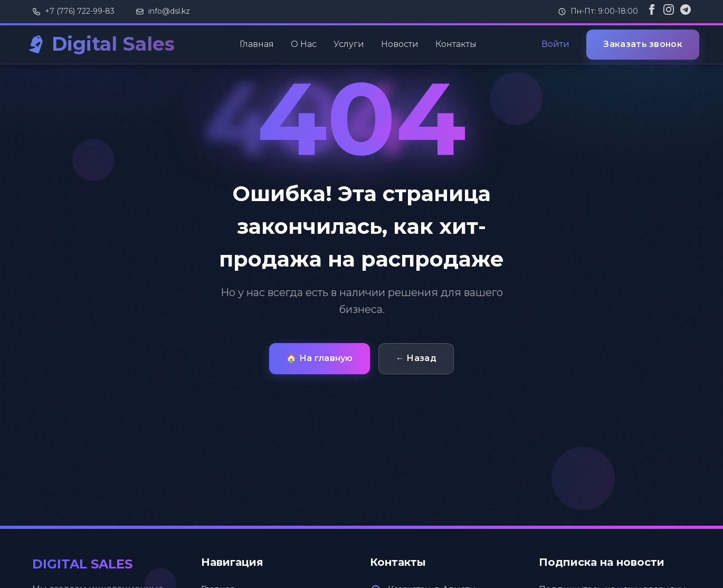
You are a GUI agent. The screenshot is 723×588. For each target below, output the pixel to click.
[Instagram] (669, 12)
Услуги (349, 44)
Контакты (456, 44)
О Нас (304, 44)
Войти (555, 44)
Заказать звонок (643, 44)
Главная (257, 44)
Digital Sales (113, 44)
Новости (400, 44)
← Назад (416, 358)
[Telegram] (686, 12)
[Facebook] (652, 12)
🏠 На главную (320, 358)
